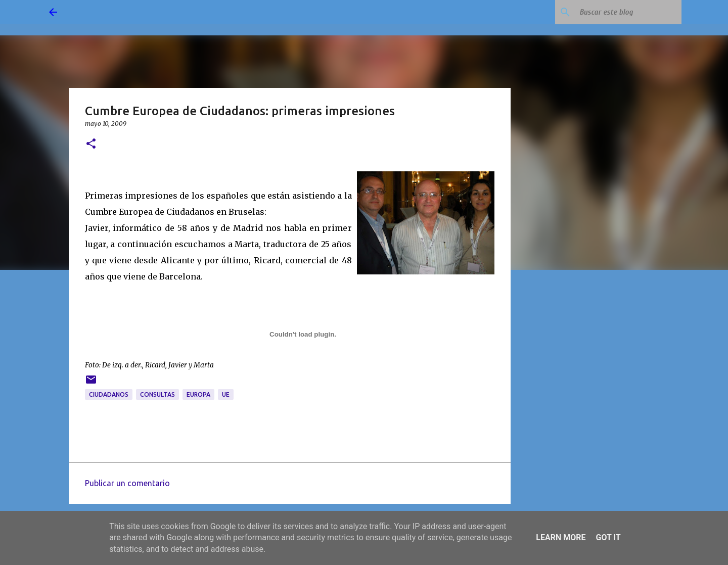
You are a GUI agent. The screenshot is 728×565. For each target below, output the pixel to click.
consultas (157, 394)
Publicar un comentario (127, 483)
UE (226, 394)
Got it (608, 537)
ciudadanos (109, 394)
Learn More (561, 537)
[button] (91, 144)
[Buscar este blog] (628, 12)
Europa (198, 394)
